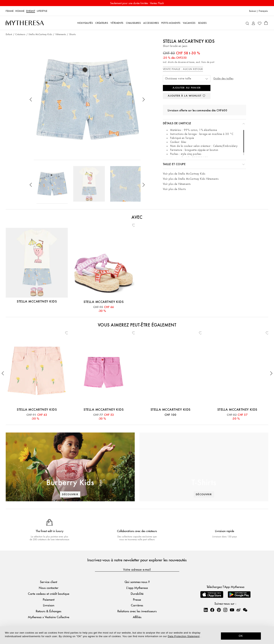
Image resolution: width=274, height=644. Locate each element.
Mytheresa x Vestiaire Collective (49, 617)
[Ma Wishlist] (260, 23)
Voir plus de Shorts (174, 189)
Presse (137, 599)
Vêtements (61, 34)
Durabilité (137, 594)
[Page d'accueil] (25, 23)
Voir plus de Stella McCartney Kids (184, 174)
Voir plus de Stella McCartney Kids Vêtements (191, 179)
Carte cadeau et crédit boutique (49, 594)
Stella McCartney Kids (40, 34)
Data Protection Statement (184, 636)
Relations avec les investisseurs (137, 611)
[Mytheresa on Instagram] (225, 610)
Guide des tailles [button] (223, 79)
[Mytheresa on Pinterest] (219, 610)
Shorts (73, 34)
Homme (20, 11)
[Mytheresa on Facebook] (212, 610)
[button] (31, 100)
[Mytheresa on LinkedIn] (206, 610)
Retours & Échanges (49, 611)
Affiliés (137, 617)
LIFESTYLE (42, 11)
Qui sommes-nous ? (137, 582)
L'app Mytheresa (137, 588)
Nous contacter (49, 588)
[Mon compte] (253, 23)
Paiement (49, 599)
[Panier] (266, 23)
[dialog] (137, 635)
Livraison (49, 605)
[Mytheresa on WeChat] (245, 610)
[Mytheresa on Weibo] (238, 610)
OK (241, 636)
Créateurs (20, 34)
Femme (10, 11)
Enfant (31, 11)
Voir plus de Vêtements (177, 184)
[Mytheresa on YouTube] (232, 610)
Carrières (137, 605)
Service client (49, 582)
